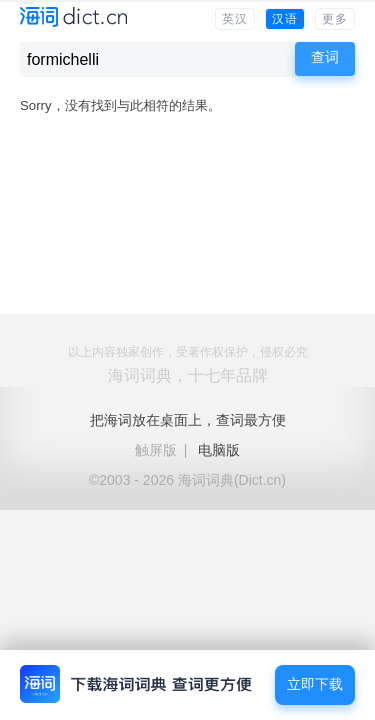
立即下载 (315, 684)
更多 (335, 19)
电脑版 (219, 450)
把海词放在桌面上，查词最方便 (188, 420)
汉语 (285, 19)
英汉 (235, 19)
